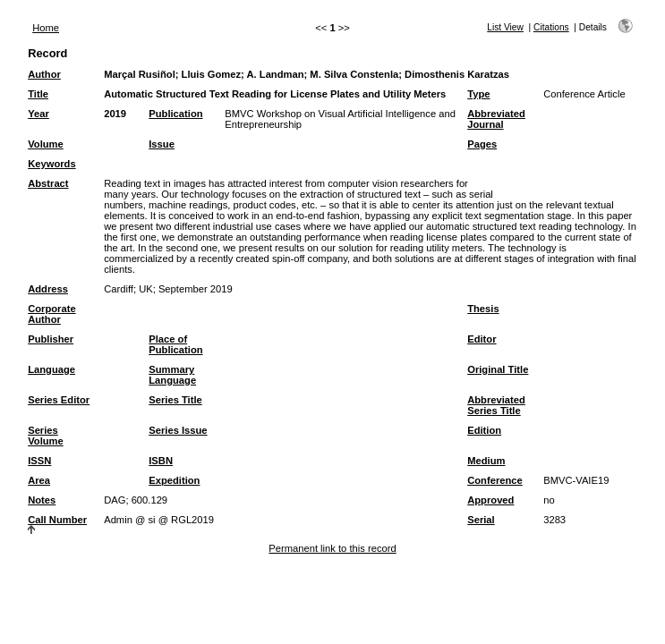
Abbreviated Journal (496, 119)
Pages (482, 144)
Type (478, 94)
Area (39, 480)
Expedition (174, 480)
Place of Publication (175, 344)
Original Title (498, 369)
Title (38, 94)
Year (38, 114)
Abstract (48, 183)
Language (51, 369)
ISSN (39, 461)
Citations (551, 27)
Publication (175, 114)
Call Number (57, 520)
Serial (481, 520)
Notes (42, 500)
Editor (482, 339)
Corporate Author (51, 314)
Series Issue (178, 430)
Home (46, 28)
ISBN (161, 461)
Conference (495, 480)
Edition (484, 430)
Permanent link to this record (332, 548)
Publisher (51, 339)
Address (48, 289)
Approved (490, 500)
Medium (486, 461)
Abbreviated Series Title (496, 405)
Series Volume (46, 436)
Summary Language (172, 375)
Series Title (175, 400)
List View (505, 27)
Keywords (51, 164)
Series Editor (59, 400)
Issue (162, 144)
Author (44, 74)
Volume (46, 144)
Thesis (483, 309)
